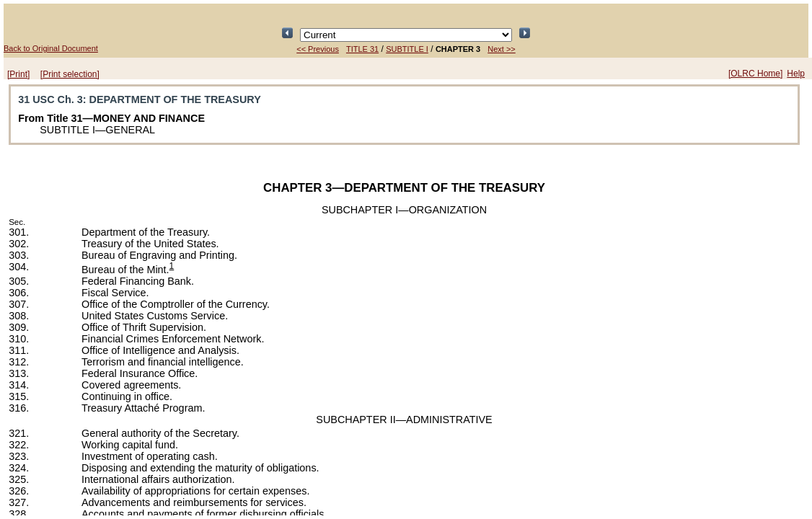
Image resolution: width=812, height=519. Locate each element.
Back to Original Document (51, 48)
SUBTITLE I (407, 49)
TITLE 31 (362, 49)
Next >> (502, 49)
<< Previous (318, 49)
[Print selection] (70, 74)
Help (796, 74)
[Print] (18, 74)
